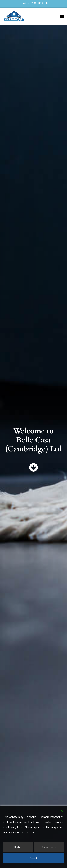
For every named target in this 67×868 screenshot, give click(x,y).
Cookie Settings (49, 847)
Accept (33, 858)
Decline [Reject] (18, 847)
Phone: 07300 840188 (34, 3)
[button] (62, 16)
